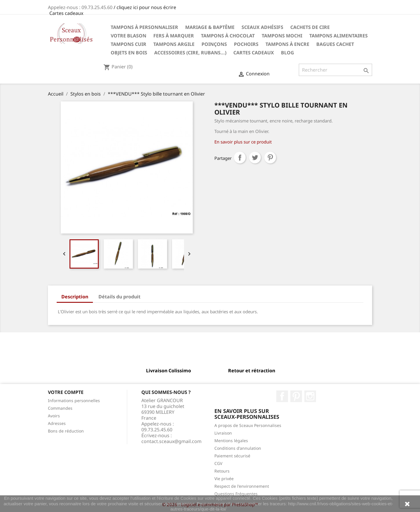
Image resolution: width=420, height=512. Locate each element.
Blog (288, 53)
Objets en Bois (129, 53)
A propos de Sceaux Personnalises (248, 425)
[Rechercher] (335, 70)
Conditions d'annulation (238, 448)
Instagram (310, 396)
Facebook (282, 396)
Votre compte (66, 392)
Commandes (60, 408)
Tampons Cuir (129, 44)
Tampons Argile (174, 44)
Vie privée (224, 479)
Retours (222, 471)
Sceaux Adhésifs (262, 27)
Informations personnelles (74, 401)
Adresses (57, 423)
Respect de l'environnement (242, 486)
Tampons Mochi (282, 36)
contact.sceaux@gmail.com (171, 441)
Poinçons (214, 44)
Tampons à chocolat (228, 36)
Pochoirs (246, 44)
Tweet (255, 158)
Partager (240, 158)
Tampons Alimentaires (339, 36)
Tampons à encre (287, 44)
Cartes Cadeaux (254, 53)
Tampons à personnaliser (144, 27)
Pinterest (270, 158)
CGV (218, 463)
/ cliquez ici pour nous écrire (145, 7)
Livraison (223, 433)
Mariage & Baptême (210, 27)
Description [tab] (75, 297)
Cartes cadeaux (66, 13)
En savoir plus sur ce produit (243, 142)
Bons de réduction (66, 431)
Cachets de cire (310, 27)
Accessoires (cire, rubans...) (190, 53)
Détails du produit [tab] (119, 297)
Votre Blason (129, 36)
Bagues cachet (335, 44)
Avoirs (54, 416)
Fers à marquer (174, 36)
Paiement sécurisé (232, 456)
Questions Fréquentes (236, 494)
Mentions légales (231, 441)
